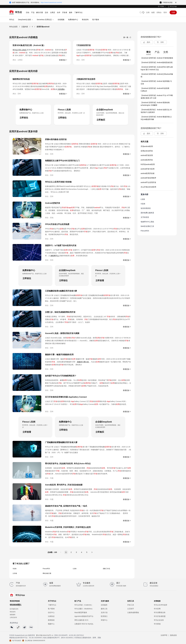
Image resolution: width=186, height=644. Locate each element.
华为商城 (157, 624)
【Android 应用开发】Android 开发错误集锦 (157, 58)
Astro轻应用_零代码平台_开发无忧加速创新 (64, 485)
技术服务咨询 (14, 609)
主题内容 (25, 27)
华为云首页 (13, 27)
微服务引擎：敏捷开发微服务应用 (59, 355)
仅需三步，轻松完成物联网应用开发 (60, 312)
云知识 (24, 50)
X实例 (14, 569)
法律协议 (51, 616)
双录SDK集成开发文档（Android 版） (29, 45)
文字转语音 (145, 217)
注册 (173, 12)
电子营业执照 (17, 641)
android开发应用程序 (148, 178)
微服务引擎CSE (83, 362)
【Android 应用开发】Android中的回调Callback (155, 90)
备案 (153, 12)
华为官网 (157, 609)
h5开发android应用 (148, 164)
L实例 (75, 569)
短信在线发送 (146, 208)
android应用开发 (147, 160)
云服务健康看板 (133, 612)
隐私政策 (173, 635)
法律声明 (164, 635)
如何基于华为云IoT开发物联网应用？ (61, 376)
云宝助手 (131, 609)
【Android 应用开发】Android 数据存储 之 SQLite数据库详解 (156, 118)
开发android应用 (147, 146)
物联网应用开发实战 (21, 79)
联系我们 (104, 616)
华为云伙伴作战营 (160, 605)
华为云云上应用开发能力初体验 (58, 182)
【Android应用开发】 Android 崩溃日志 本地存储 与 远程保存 (156, 111)
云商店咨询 (13, 617)
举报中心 (104, 620)
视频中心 (51, 624)
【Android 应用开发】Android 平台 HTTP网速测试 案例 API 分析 (157, 97)
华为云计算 (17, 50)
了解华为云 (52, 605)
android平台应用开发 (148, 182)
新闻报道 (51, 620)
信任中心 (51, 612)
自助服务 (104, 605)
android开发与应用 (148, 169)
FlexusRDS (46, 569)
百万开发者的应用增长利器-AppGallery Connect (66, 397)
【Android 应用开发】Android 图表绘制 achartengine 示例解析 (155, 104)
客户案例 (51, 609)
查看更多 (62, 60)
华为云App (173, 6)
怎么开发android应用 (148, 187)
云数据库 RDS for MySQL (84, 624)
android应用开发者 (148, 173)
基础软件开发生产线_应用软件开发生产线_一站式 (66, 506)
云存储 (15, 573)
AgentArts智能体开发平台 (84, 616)
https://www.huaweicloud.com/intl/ (51, 2)
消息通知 (61, 89)
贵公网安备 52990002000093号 (35, 641)
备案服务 (13, 615)
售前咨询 (13, 612)
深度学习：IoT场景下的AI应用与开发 (61, 245)
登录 (165, 12)
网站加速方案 (47, 573)
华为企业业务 (159, 620)
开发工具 (131, 605)
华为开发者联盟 (160, 616)
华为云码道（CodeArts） (84, 605)
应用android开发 (147, 151)
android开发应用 (147, 155)
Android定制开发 (52, 203)
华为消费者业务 (160, 612)
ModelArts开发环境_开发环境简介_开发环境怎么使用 (68, 527)
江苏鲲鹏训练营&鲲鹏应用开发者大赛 (61, 291)
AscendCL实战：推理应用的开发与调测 (62, 333)
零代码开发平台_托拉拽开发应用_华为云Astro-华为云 (68, 464)
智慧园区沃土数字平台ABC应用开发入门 (62, 161)
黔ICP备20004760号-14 (45, 635)
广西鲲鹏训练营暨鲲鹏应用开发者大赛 (61, 442)
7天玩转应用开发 (84, 45)
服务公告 (104, 609)
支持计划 (104, 612)
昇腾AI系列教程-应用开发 (56, 139)
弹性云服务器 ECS (81, 620)
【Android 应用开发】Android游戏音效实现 (157, 62)
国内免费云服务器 (147, 213)
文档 (148, 12)
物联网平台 (55, 256)
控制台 (159, 12)
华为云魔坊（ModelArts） (84, 609)
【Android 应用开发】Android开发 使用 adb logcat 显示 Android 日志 (157, 68)
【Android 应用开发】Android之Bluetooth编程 (157, 75)
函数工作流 (106, 569)
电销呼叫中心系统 (147, 222)
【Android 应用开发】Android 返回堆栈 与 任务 (156, 82)
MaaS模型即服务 (81, 612)
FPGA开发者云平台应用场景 (57, 224)
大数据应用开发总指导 (86, 79)
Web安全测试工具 (147, 226)
